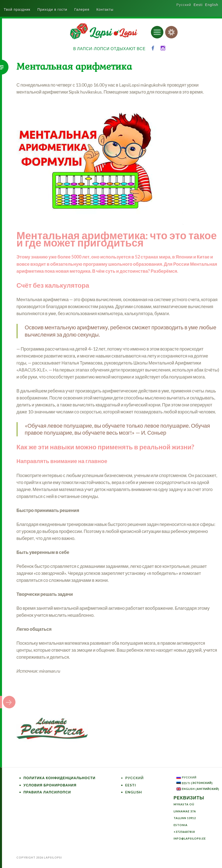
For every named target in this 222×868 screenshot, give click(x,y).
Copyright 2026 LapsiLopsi (39, 857)
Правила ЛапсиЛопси (47, 792)
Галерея (82, 9)
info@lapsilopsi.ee (190, 838)
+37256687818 (184, 832)
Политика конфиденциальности (59, 778)
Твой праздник (17, 9)
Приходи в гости (52, 9)
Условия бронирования (50, 785)
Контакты (105, 9)
